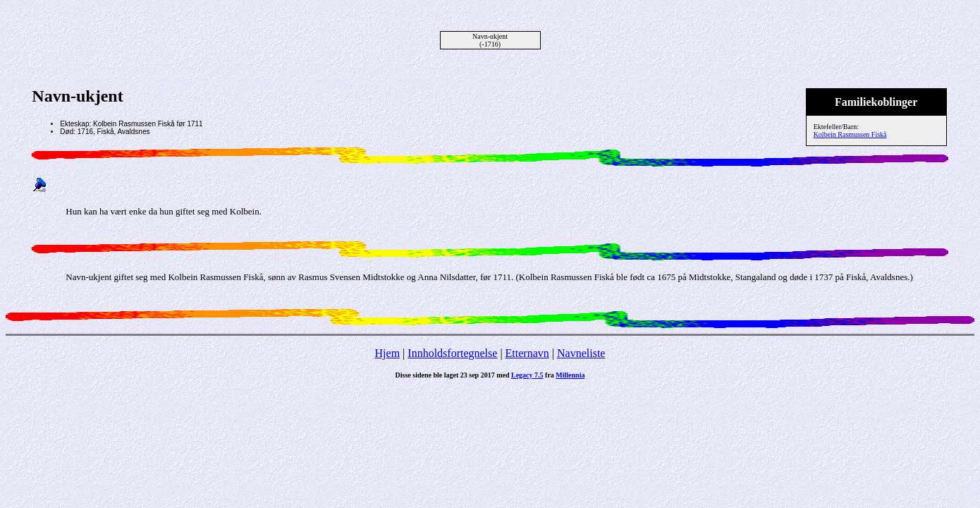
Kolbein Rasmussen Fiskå (850, 134)
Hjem (388, 353)
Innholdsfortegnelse (452, 353)
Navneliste (581, 353)
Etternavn (527, 353)
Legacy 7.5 (527, 375)
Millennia (570, 375)
